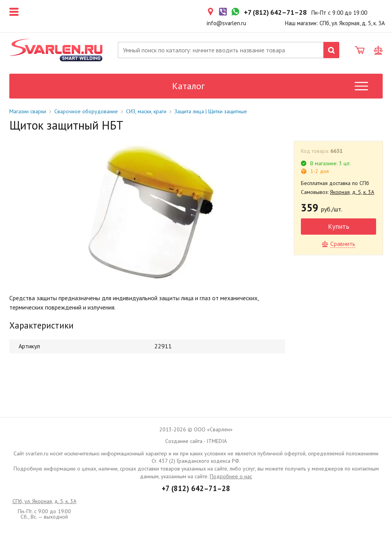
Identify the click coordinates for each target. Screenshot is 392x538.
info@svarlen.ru (226, 23)
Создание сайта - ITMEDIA (196, 441)
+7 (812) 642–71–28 (196, 488)
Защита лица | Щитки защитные (211, 111)
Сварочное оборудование (86, 111)
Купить (339, 226)
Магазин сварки (28, 111)
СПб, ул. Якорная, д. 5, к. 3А (44, 501)
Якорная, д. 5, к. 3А (352, 192)
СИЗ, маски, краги (146, 111)
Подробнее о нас (231, 476)
